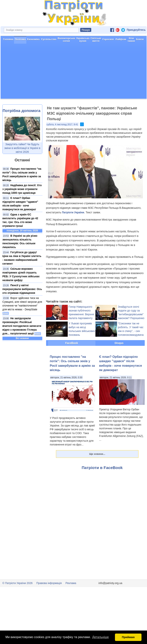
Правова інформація (49, 583)
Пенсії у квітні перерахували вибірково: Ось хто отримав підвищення (22, 289)
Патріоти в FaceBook (102, 468)
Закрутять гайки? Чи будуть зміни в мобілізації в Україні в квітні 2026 (22, 148)
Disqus (119, 343)
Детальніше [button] (100, 637)
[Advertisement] (74, 72)
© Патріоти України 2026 (18, 583)
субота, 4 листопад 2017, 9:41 (62, 125)
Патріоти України (73, 212)
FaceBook (72, 343)
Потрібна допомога (22, 111)
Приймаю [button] (128, 637)
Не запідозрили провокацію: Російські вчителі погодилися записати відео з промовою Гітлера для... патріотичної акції (22, 326)
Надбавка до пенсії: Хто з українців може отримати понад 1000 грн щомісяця (22, 189)
